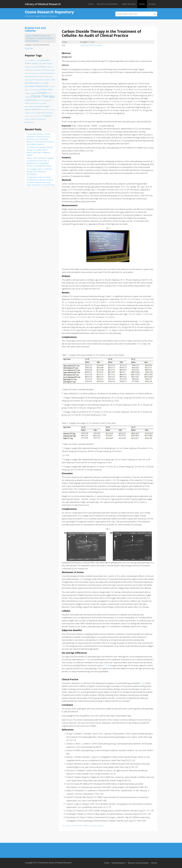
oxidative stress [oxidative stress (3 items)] (46, 89)
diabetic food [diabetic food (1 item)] (28, 73)
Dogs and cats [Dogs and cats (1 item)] (36, 73)
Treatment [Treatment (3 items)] (48, 116)
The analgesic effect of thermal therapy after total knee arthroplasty (39, 172)
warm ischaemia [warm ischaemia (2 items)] (31, 119)
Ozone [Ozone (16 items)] (41, 93)
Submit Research (129, 4)
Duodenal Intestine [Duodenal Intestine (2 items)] (47, 73)
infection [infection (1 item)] (42, 83)
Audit (68, 826)
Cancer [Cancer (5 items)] (44, 67)
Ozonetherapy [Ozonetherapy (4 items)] (31, 100)
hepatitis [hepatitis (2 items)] (40, 80)
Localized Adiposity (96, 826)
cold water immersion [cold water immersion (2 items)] (42, 70)
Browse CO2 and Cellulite (35, 29)
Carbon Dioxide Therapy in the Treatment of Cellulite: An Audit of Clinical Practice (39, 38)
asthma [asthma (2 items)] (28, 67)
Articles (142, 4)
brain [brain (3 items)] (38, 67)
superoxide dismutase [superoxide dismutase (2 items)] (44, 113)
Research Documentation (108, 4)
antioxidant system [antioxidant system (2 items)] (45, 63)
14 (107, 665)
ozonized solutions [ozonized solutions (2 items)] (45, 100)
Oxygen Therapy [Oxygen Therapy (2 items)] (31, 93)
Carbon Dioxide (76, 826)
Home (91, 4)
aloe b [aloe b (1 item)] (26, 60)
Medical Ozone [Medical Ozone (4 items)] (42, 86)
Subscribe (29, 48)
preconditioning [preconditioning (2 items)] (31, 106)
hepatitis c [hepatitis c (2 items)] (47, 80)
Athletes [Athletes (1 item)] (33, 67)
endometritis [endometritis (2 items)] (29, 76)
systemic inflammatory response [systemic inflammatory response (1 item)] (34, 116)
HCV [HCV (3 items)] (34, 80)
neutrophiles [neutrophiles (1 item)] (36, 90)
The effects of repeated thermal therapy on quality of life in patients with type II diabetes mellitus (40, 151)
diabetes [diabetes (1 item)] (53, 70)
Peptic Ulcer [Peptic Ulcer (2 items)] (29, 103)
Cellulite (86, 826)
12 (104, 665)
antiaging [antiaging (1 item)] (31, 60)
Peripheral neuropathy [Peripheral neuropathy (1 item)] (40, 103)
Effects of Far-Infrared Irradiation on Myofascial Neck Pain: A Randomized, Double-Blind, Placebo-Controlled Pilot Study (40, 162)
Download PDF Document (91, 45)
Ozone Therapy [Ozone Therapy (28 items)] (43, 96)
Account (152, 4)
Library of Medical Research (43, 4)
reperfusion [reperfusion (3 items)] (36, 109)
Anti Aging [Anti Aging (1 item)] (38, 60)
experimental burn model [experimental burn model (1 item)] (42, 77)
